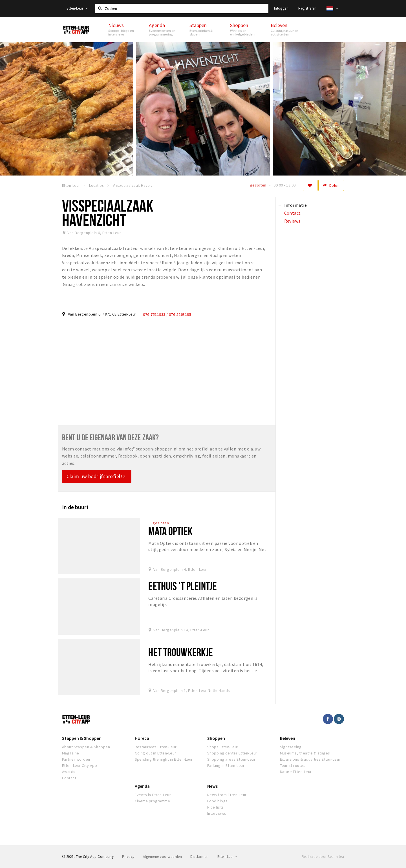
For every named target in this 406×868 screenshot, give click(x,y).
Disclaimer (199, 857)
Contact (69, 778)
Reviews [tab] (292, 221)
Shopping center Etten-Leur (232, 753)
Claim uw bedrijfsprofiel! (96, 476)
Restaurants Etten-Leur (156, 747)
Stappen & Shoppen (82, 738)
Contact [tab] (293, 213)
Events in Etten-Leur (153, 795)
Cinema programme (153, 801)
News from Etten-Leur (227, 795)
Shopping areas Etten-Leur (231, 759)
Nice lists (216, 807)
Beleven (288, 738)
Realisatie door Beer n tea (323, 857)
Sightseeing (291, 747)
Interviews (217, 813)
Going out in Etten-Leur (155, 753)
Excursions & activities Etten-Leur (310, 759)
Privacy (128, 857)
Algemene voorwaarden (163, 857)
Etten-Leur (77, 8)
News (212, 786)
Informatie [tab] (296, 205)
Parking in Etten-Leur (226, 765)
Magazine (71, 753)
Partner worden (76, 759)
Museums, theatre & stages (305, 753)
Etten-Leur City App (80, 765)
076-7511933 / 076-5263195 (167, 314)
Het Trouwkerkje (181, 652)
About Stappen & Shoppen (86, 747)
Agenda (142, 786)
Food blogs (218, 801)
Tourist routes (293, 765)
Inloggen (281, 8)
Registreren (307, 8)
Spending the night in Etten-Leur (164, 759)
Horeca (142, 738)
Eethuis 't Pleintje (182, 586)
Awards (69, 772)
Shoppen (216, 738)
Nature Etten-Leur (296, 772)
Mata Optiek (170, 531)
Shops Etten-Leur (223, 747)
